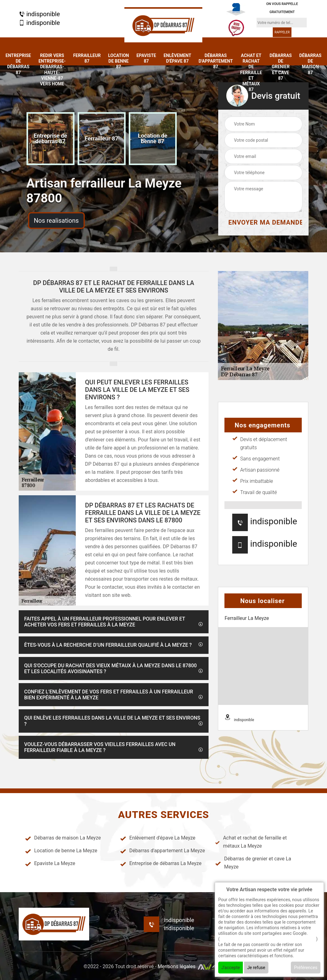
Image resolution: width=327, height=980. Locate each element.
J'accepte (231, 968)
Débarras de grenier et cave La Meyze (253, 863)
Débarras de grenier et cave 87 (281, 67)
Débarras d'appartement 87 (216, 61)
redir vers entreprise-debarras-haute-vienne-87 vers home (52, 70)
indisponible (39, 14)
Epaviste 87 (146, 58)
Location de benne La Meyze (61, 851)
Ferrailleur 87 (87, 58)
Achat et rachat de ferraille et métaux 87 (251, 72)
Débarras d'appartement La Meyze (163, 851)
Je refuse (256, 968)
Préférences (306, 968)
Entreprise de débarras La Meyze (161, 863)
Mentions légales (177, 966)
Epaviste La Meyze (50, 863)
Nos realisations (56, 221)
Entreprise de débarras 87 (18, 64)
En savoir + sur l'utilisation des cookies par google (268, 939)
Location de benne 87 (119, 61)
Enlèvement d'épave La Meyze (158, 838)
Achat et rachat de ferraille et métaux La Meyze (251, 842)
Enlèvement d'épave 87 (177, 58)
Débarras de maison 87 (310, 64)
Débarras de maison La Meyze (63, 838)
